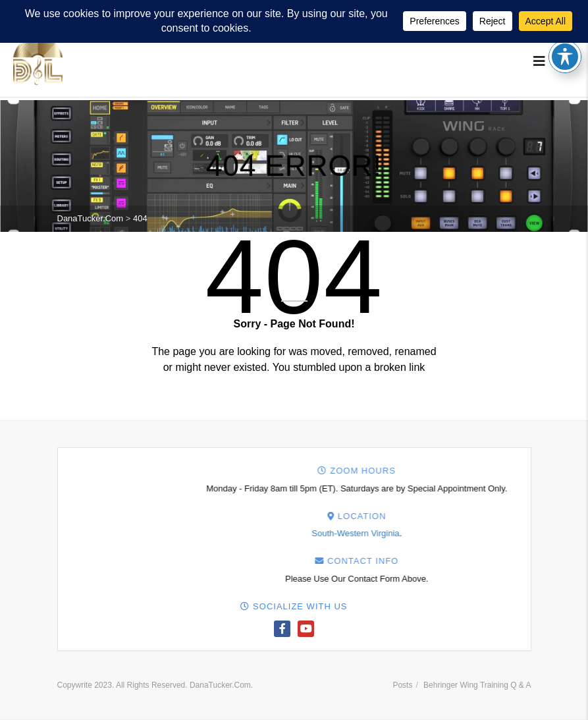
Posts (402, 685)
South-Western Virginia (537, 533)
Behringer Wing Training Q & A (477, 685)
